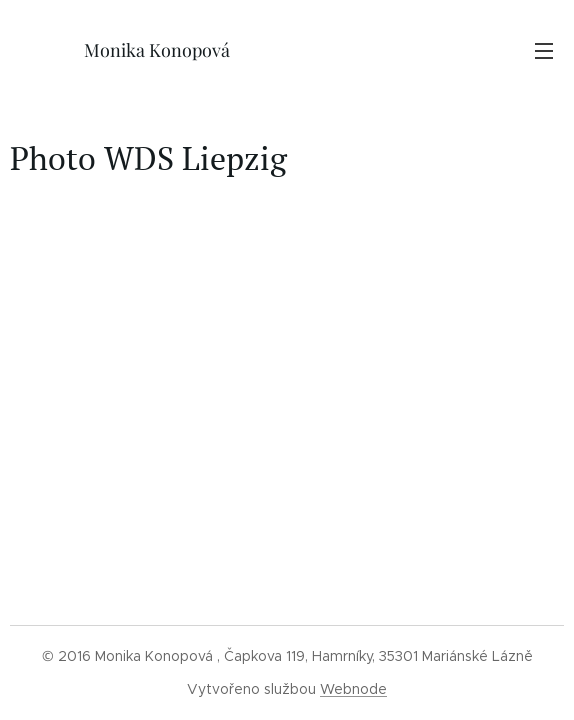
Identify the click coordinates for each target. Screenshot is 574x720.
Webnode (353, 689)
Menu (544, 51)
